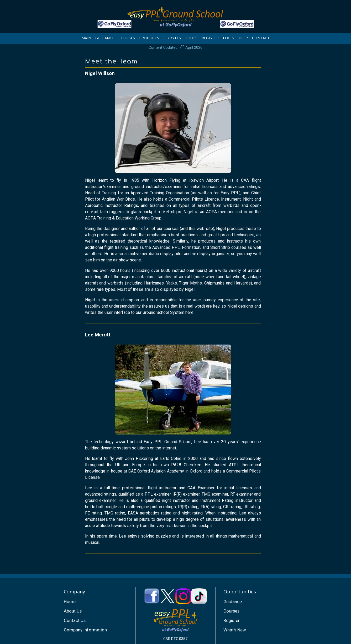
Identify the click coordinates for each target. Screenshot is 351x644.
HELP (243, 38)
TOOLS (191, 38)
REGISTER (210, 38)
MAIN (86, 38)
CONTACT (261, 38)
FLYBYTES (172, 38)
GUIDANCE (105, 38)
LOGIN (229, 38)
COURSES (127, 38)
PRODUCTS (149, 38)
